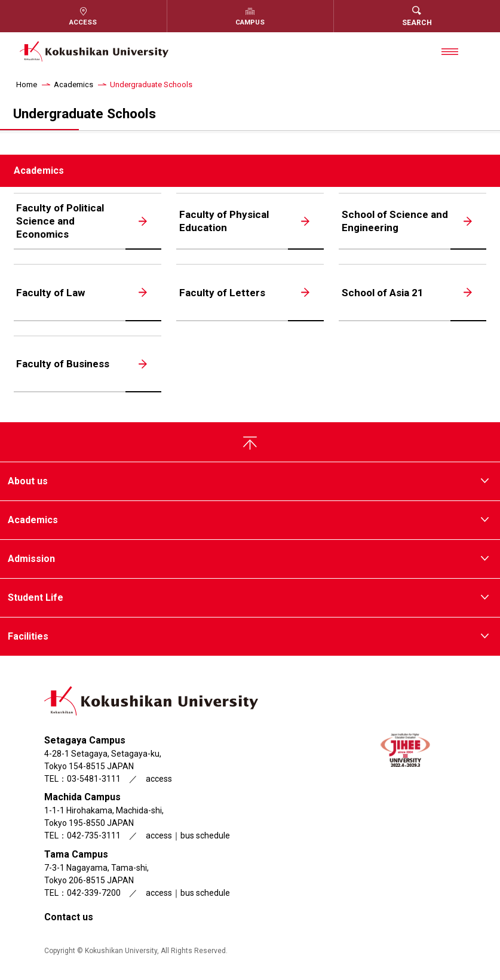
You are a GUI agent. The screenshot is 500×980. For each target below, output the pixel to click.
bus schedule (205, 837)
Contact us (69, 918)
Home (27, 85)
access (159, 780)
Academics (73, 85)
